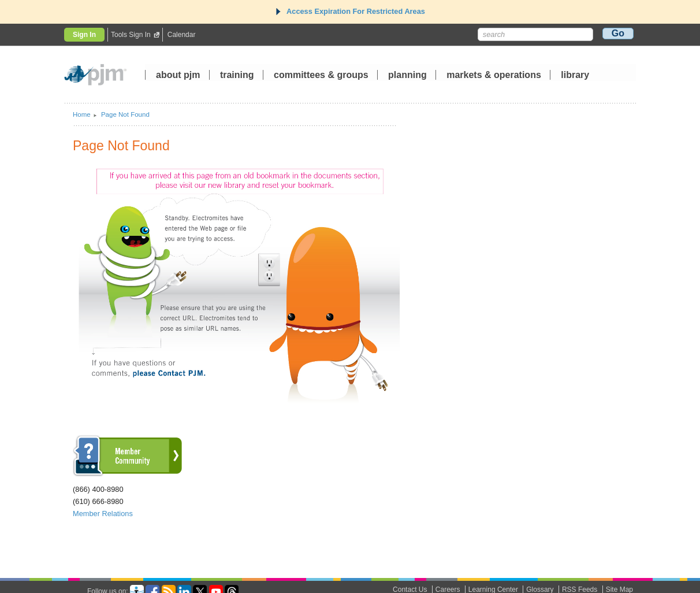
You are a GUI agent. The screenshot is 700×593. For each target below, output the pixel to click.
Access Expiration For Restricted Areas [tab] (350, 11)
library (575, 75)
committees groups (321, 75)
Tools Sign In (131, 35)
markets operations (494, 75)
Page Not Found (125, 114)
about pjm (178, 75)
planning (407, 75)
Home (82, 114)
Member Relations (103, 514)
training (238, 75)
